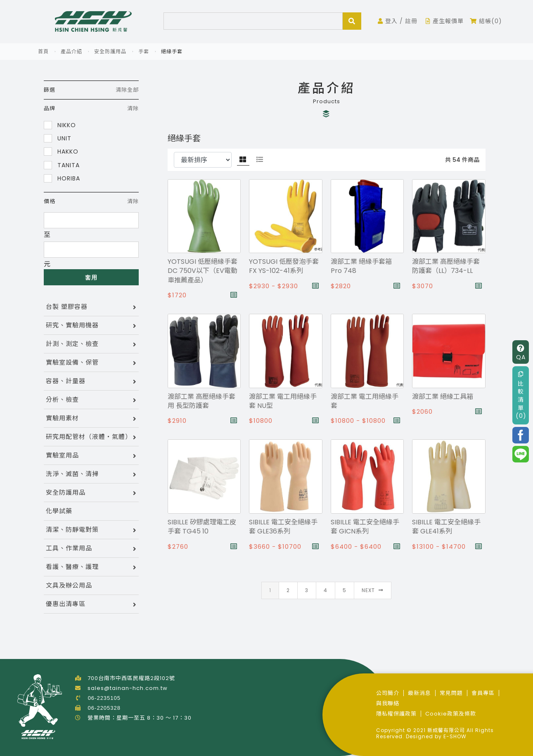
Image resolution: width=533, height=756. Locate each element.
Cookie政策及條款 (451, 714)
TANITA (62, 165)
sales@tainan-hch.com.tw (128, 688)
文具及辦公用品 (69, 585)
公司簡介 (388, 693)
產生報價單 (445, 21)
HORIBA (62, 178)
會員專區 (483, 693)
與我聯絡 (388, 703)
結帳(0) (486, 21)
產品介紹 (71, 51)
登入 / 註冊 (398, 21)
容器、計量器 (66, 381)
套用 (91, 277)
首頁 (43, 51)
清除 (133, 108)
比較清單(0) (521, 395)
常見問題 (451, 693)
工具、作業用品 (69, 548)
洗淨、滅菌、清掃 (72, 474)
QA (521, 353)
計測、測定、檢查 (72, 344)
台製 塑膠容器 (67, 307)
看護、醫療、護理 (72, 567)
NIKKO (60, 125)
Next (373, 590)
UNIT (58, 138)
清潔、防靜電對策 (72, 530)
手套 (144, 51)
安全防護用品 (110, 51)
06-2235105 (104, 698)
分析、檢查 (62, 399)
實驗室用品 (62, 455)
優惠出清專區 (66, 604)
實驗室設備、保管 (72, 362)
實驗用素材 (62, 418)
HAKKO (61, 151)
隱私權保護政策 (396, 714)
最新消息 (419, 693)
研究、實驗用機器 (72, 325)
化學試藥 (59, 511)
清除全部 (127, 90)
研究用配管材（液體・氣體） (89, 437)
